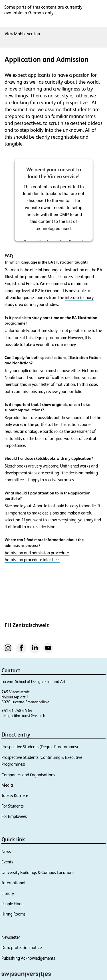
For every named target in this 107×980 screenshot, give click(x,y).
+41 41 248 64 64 (17, 710)
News (6, 852)
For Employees (14, 816)
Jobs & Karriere (15, 795)
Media (7, 785)
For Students (13, 806)
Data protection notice (22, 947)
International (13, 883)
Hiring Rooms (13, 914)
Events (7, 862)
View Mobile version (22, 34)
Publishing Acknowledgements (28, 958)
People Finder (13, 904)
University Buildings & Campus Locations (38, 872)
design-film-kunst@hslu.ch (23, 716)
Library (8, 893)
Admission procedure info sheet (32, 560)
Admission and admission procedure (37, 553)
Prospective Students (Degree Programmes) (40, 747)
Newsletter (11, 937)
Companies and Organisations (28, 775)
